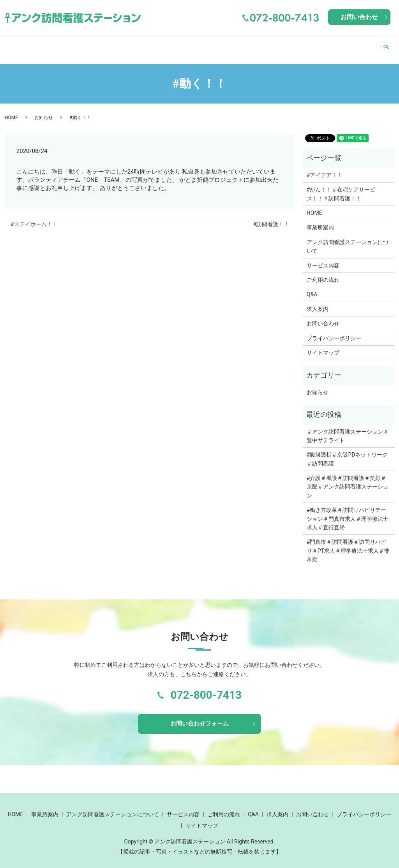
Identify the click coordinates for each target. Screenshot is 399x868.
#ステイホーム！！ (34, 217)
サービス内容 (241, 46)
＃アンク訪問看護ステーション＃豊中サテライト (348, 429)
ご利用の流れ (294, 46)
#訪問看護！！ (271, 217)
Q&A (330, 46)
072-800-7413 (206, 688)
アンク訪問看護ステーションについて (146, 46)
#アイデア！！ (325, 168)
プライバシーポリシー (334, 331)
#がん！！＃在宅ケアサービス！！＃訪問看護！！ (341, 186)
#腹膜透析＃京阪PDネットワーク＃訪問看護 (347, 452)
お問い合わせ (359, 17)
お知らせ (44, 110)
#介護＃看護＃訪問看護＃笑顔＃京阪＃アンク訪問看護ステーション (348, 479)
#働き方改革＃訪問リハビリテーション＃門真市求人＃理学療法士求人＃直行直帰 (348, 511)
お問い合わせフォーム (199, 717)
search (388, 46)
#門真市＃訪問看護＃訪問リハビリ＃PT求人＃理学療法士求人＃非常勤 (348, 543)
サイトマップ (323, 345)
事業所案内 (55, 46)
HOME (19, 46)
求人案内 (359, 46)
